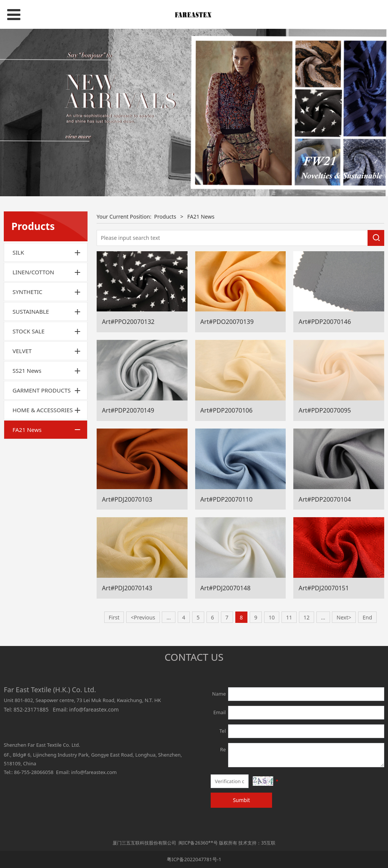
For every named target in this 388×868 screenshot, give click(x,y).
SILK (18, 252)
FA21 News (27, 430)
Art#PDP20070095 (325, 410)
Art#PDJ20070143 (127, 588)
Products (165, 217)
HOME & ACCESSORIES (43, 410)
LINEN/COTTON (33, 272)
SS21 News (27, 371)
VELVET (22, 351)
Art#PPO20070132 (128, 322)
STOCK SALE (29, 331)
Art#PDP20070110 (227, 499)
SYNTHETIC (27, 292)
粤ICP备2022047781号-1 (194, 859)
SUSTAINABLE (31, 311)
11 (289, 617)
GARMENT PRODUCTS (42, 390)
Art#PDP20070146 (325, 322)
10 (272, 617)
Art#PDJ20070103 (127, 499)
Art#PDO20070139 (227, 322)
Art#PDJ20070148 (226, 588)
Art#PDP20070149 (128, 410)
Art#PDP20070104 (325, 499)
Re (223, 749)
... (168, 617)
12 (307, 617)
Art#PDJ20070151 (324, 588)
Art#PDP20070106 (227, 410)
